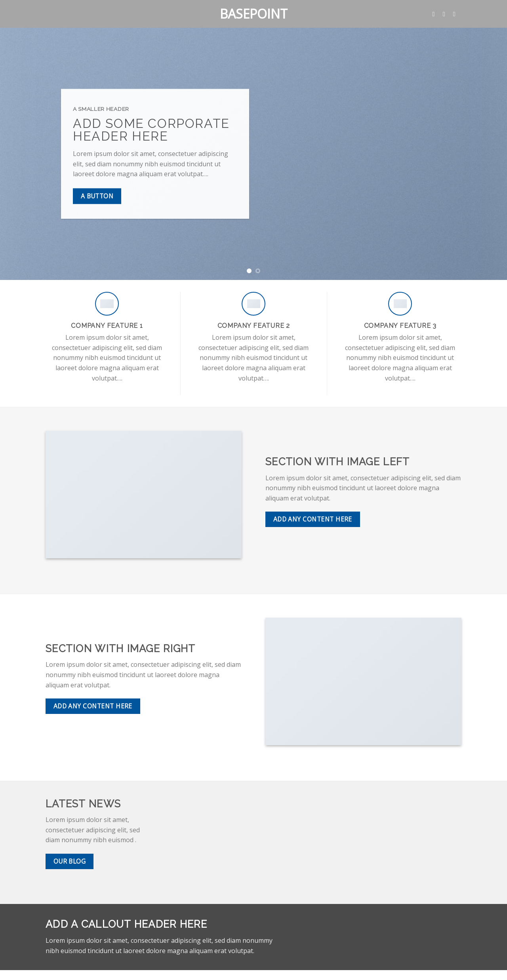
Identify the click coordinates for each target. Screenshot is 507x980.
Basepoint (254, 14)
